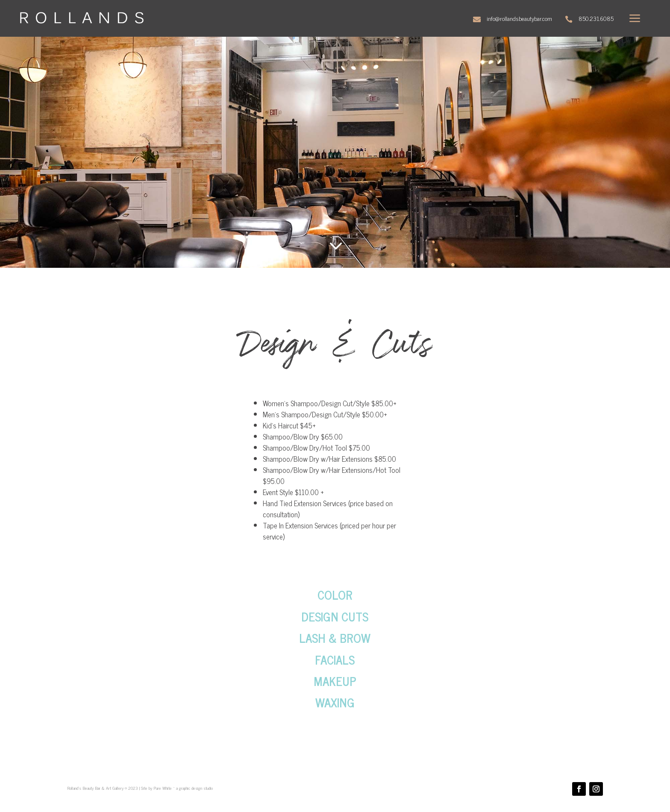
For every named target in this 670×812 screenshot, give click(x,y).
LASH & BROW (335, 638)
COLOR (335, 595)
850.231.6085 (596, 18)
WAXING (335, 702)
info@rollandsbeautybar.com (519, 18)
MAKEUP (335, 681)
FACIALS (335, 660)
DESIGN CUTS (335, 616)
